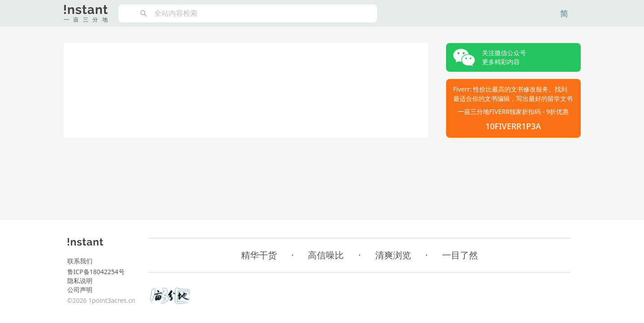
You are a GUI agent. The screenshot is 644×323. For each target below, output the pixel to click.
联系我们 (80, 261)
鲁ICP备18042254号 (96, 272)
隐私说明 (80, 281)
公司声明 (80, 290)
